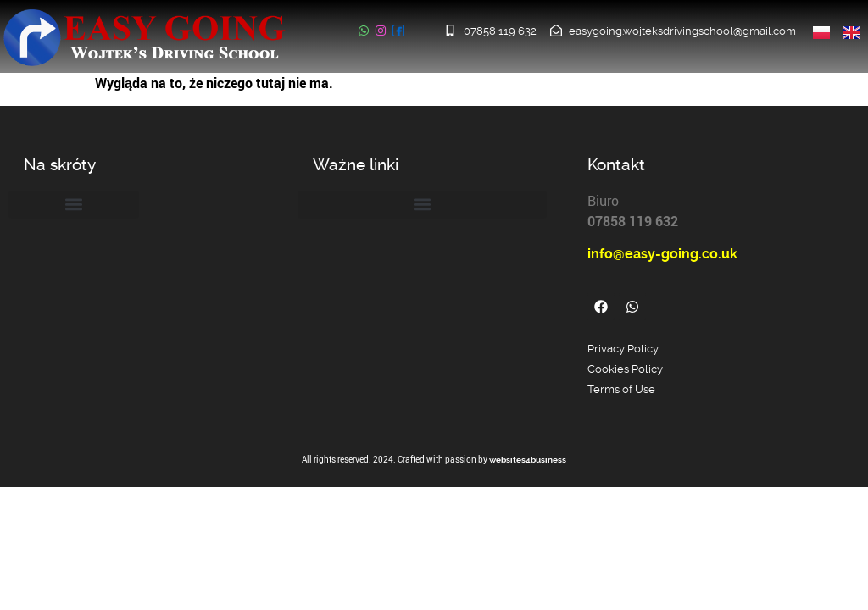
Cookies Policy (625, 369)
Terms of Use (621, 389)
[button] (74, 205)
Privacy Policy (623, 349)
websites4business (528, 460)
